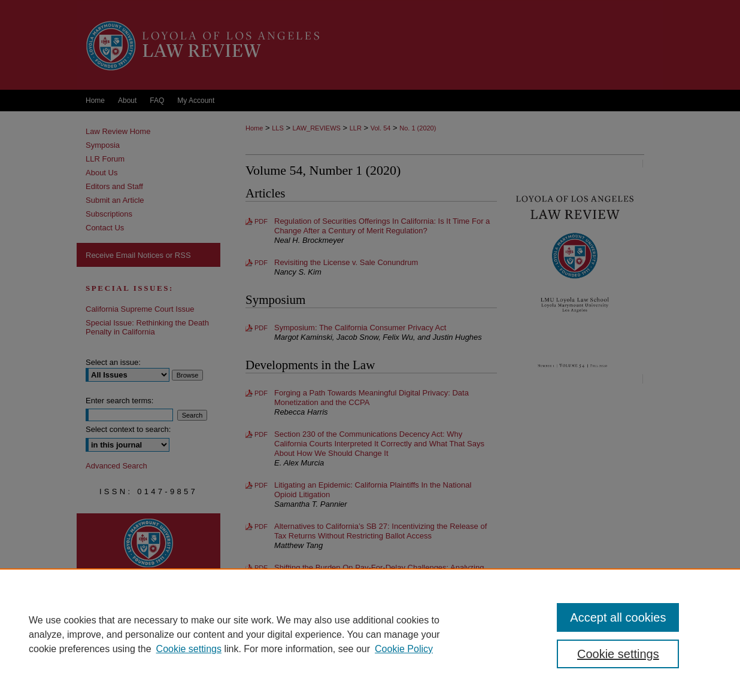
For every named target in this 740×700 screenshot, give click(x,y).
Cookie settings (189, 649)
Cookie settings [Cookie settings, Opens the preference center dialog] (618, 654)
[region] (370, 634)
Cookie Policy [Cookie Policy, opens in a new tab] (404, 649)
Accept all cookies (618, 617)
